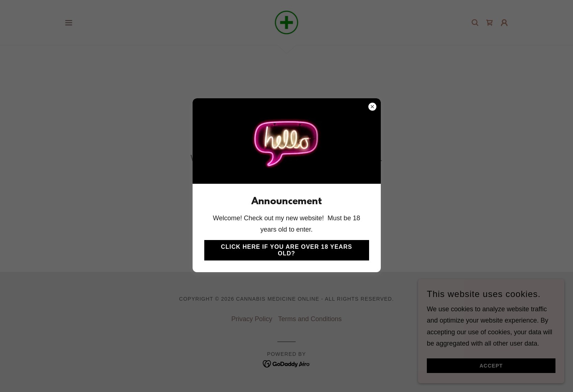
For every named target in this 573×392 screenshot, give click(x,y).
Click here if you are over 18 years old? (286, 250)
